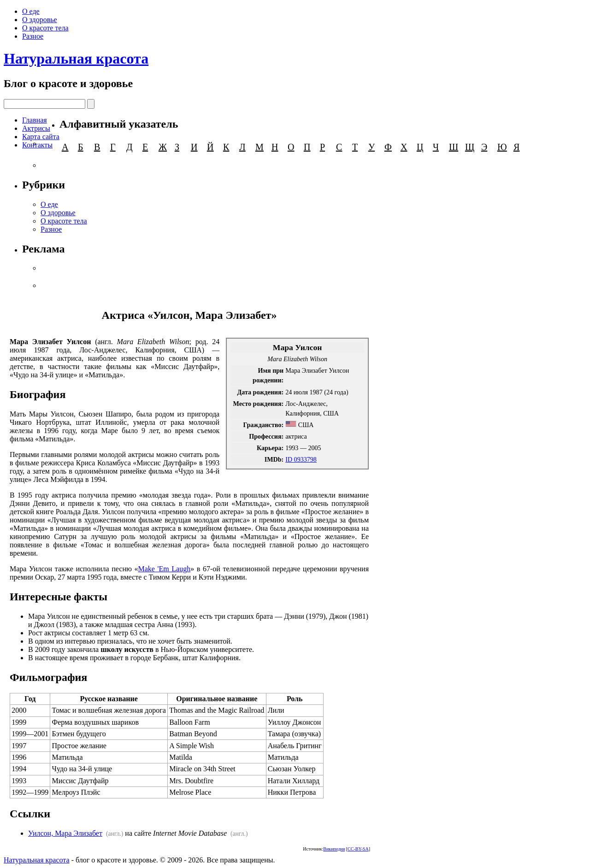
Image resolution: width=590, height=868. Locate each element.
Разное (33, 36)
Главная (35, 120)
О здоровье (40, 20)
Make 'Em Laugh (165, 569)
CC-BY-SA (358, 849)
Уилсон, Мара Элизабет (65, 833)
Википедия (334, 849)
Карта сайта (41, 137)
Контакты (37, 145)
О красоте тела (45, 28)
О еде (31, 11)
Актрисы (36, 128)
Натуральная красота (76, 59)
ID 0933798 (301, 459)
